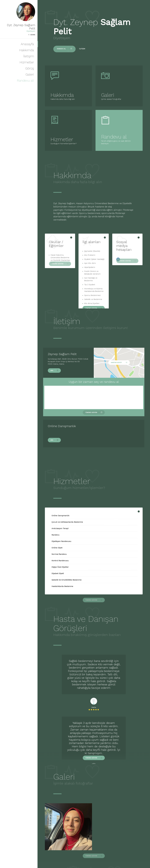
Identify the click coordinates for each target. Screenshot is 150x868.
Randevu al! (25, 80)
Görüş (30, 68)
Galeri (30, 74)
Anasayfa (27, 44)
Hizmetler (27, 62)
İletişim (29, 56)
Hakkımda (27, 50)
